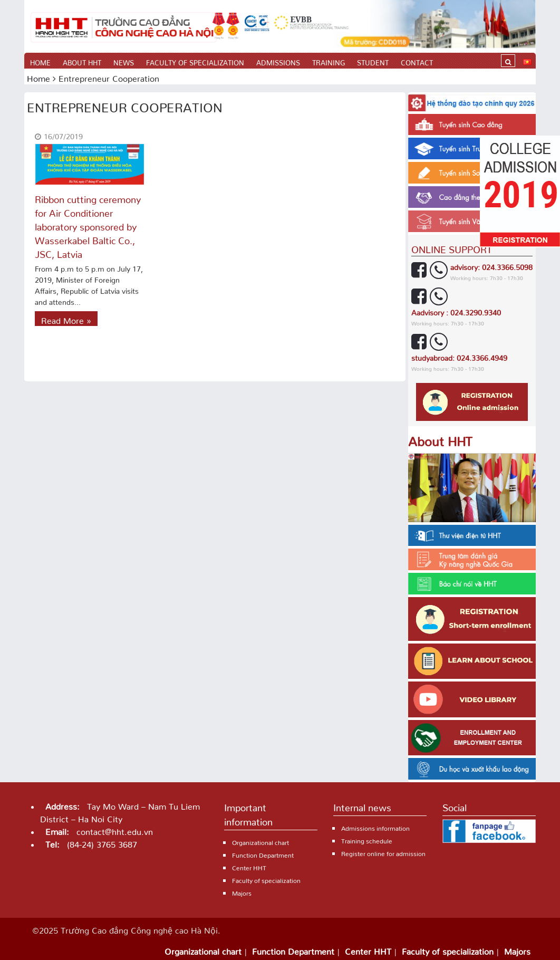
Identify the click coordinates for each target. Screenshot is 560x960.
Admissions (278, 61)
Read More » (66, 319)
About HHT (82, 61)
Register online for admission (383, 852)
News (124, 61)
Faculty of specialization (195, 61)
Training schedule (367, 839)
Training (329, 61)
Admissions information (375, 827)
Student (373, 61)
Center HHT (249, 866)
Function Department (263, 854)
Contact (417, 61)
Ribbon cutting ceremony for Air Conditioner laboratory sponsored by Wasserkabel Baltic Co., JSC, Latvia (88, 224)
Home (40, 61)
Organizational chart (260, 841)
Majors (242, 892)
